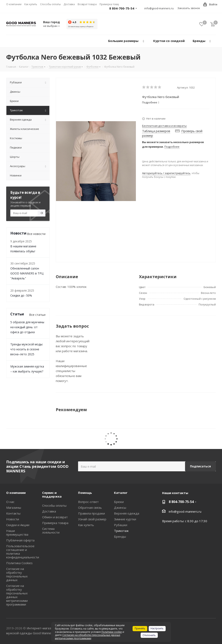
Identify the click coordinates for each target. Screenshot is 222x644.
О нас (10, 502)
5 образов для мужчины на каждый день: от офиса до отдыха (27, 327)
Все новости (36, 234)
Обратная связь (90, 508)
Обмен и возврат (55, 517)
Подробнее (172, 147)
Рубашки (121, 525)
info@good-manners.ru (159, 8)
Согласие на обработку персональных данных (17, 574)
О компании (16, 493)
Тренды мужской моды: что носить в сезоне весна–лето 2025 (27, 349)
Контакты (13, 513)
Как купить (86, 525)
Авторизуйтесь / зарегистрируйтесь (166, 173)
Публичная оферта (20, 540)
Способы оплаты (54, 505)
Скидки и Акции (18, 525)
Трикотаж (121, 531)
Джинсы (120, 508)
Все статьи (37, 315)
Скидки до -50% (21, 295)
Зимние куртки (125, 519)
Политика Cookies (19, 563)
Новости (13, 519)
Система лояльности (51, 530)
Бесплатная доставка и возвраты (164, 126)
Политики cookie (112, 632)
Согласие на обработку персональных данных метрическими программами (17, 595)
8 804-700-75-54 (122, 8)
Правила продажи (91, 513)
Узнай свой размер (92, 519)
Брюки (119, 502)
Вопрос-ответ (88, 502)
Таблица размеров (156, 131)
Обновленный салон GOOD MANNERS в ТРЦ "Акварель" (27, 273)
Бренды (120, 536)
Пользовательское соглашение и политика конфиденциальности (23, 552)
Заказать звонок (189, 8)
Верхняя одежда (127, 513)
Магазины (14, 508)
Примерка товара (55, 523)
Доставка (49, 511)
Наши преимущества (17, 533)
